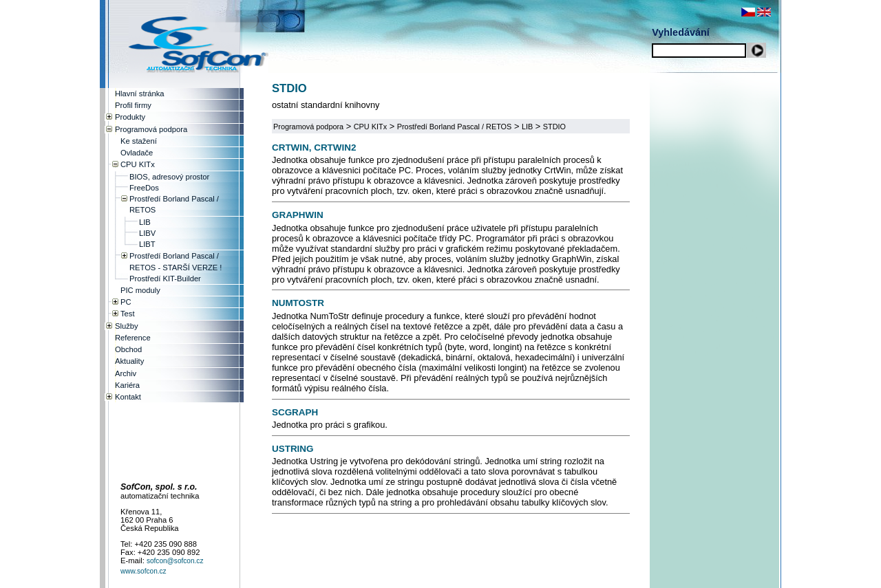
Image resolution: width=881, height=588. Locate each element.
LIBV (147, 233)
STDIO (554, 127)
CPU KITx (370, 127)
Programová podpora (308, 127)
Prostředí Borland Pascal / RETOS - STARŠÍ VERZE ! (176, 261)
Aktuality (129, 361)
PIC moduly (140, 290)
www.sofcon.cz (144, 571)
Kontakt (128, 397)
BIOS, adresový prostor (169, 177)
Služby (127, 326)
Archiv (126, 373)
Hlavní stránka (140, 94)
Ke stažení (139, 141)
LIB (527, 127)
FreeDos (144, 188)
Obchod (128, 349)
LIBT (147, 244)
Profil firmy (133, 105)
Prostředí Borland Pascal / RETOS (455, 127)
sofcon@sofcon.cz (175, 561)
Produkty (130, 117)
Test (128, 314)
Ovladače (137, 153)
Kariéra (127, 385)
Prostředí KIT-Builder (165, 279)
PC (126, 302)
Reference (133, 338)
